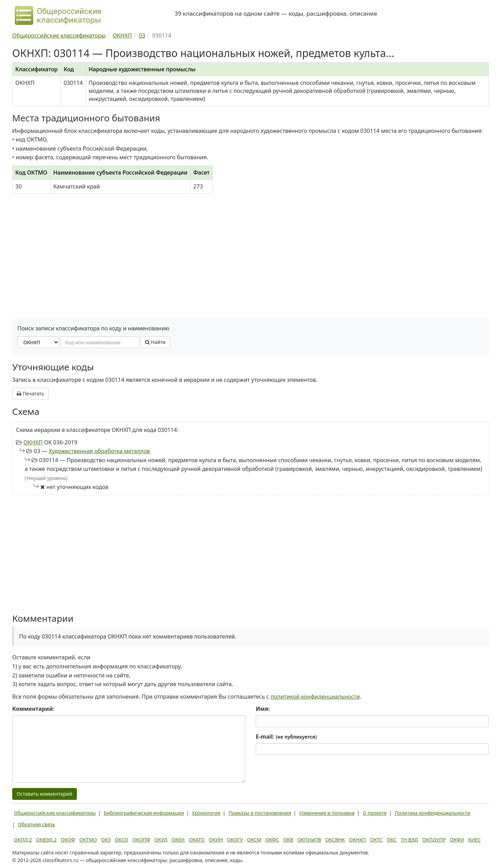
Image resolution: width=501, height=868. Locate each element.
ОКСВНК (335, 840)
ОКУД (161, 840)
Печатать (30, 393)
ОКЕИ (178, 840)
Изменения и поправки (327, 813)
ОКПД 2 (23, 840)
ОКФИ (457, 840)
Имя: (263, 709)
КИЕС (475, 840)
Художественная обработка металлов (99, 451)
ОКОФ (68, 840)
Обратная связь (36, 824)
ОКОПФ (141, 840)
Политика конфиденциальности (433, 813)
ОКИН (216, 840)
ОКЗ (106, 840)
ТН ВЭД (409, 840)
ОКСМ (254, 840)
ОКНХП (33, 442)
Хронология (206, 813)
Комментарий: (33, 709)
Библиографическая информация (144, 813)
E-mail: (286, 737)
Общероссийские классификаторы (55, 813)
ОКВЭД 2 (46, 840)
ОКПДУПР (434, 840)
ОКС (391, 840)
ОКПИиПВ (309, 840)
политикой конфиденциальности (315, 697)
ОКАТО (197, 840)
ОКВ (288, 840)
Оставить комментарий (45, 794)
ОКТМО (88, 840)
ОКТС (376, 840)
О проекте (375, 813)
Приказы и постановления (260, 813)
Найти (155, 342)
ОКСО (121, 840)
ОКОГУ (235, 840)
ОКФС (272, 840)
